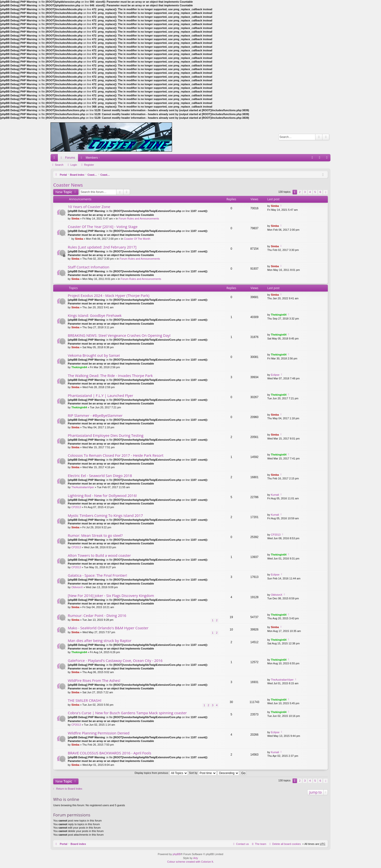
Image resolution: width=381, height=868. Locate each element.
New (64, 192)
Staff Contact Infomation (89, 267)
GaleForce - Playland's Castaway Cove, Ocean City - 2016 (115, 661)
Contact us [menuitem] (242, 844)
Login (74, 165)
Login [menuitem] (321, 159)
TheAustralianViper (83, 487)
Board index (78, 175)
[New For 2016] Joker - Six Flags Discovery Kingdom (111, 596)
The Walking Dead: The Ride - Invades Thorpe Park (110, 376)
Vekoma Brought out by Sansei (94, 355)
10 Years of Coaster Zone (89, 207)
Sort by (203, 773)
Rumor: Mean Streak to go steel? (95, 535)
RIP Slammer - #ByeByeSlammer (95, 416)
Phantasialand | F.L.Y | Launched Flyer (100, 396)
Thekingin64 (279, 315)
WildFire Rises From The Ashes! (94, 681)
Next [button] (325, 192)
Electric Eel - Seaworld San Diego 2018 (100, 476)
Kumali (275, 495)
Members (92, 158)
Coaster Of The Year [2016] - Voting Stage (103, 227)
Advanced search (326, 137)
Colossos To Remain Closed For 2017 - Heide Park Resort (116, 455)
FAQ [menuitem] (314, 159)
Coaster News (135, 175)
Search (319, 137)
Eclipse (275, 375)
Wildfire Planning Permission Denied (99, 733)
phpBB (177, 854)
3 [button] (305, 192)
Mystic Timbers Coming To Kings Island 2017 (105, 516)
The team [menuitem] (260, 844)
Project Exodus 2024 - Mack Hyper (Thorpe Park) (109, 296)
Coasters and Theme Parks (106, 175)
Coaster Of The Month (137, 239)
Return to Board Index (69, 789)
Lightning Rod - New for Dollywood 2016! (102, 496)
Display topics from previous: (161, 773)
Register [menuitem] (328, 159)
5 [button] (315, 192)
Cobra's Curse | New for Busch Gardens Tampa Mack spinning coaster (127, 713)
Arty (196, 858)
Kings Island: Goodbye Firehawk (95, 315)
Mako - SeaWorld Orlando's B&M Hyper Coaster (108, 628)
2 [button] (300, 192)
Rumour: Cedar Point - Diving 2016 (97, 616)
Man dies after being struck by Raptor (100, 641)
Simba (75, 219)
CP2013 (76, 507)
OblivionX (77, 587)
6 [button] (320, 192)
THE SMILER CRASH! (85, 700)
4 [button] (310, 192)
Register (89, 165)
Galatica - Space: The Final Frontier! (97, 575)
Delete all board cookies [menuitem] (287, 844)
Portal (64, 175)
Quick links (55, 159)
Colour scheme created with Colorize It (190, 862)
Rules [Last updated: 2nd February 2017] (102, 247)
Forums (70, 158)
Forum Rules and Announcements (139, 219)
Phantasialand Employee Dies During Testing (106, 435)
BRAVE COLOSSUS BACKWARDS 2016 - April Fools (109, 753)
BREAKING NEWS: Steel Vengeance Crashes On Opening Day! (119, 335)
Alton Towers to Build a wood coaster (99, 555)
